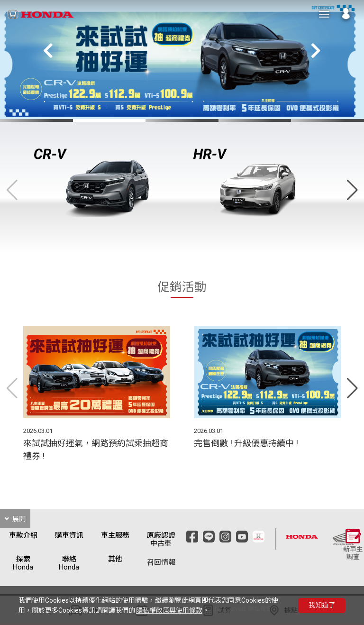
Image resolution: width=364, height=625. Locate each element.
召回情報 (161, 563)
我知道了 (322, 605)
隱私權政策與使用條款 (169, 610)
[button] (316, 51)
